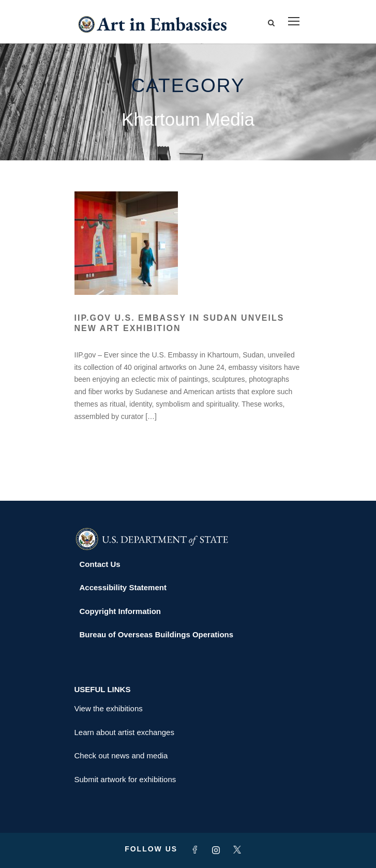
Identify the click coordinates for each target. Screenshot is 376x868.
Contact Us (100, 564)
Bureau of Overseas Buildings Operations (157, 634)
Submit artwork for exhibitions (125, 779)
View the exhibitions (109, 708)
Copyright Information (121, 611)
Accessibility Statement (123, 587)
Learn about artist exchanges (124, 732)
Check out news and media (121, 755)
